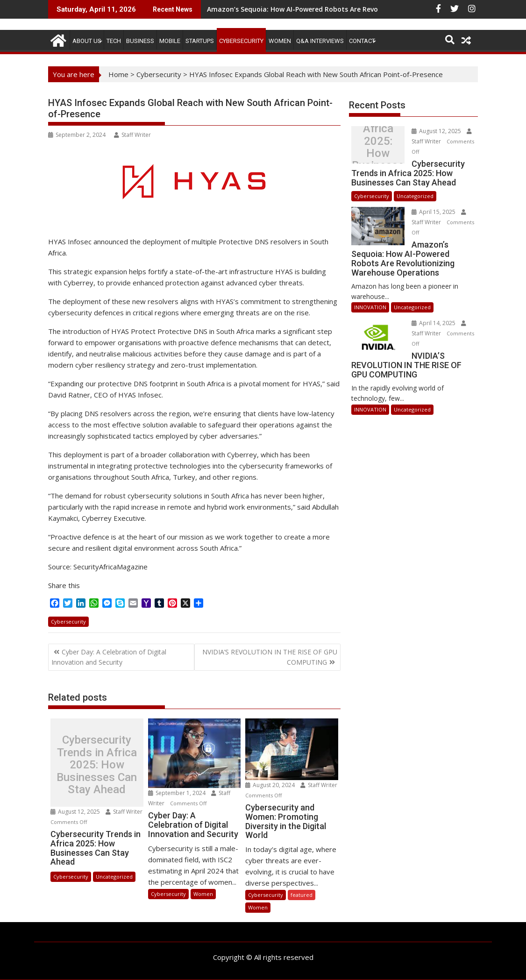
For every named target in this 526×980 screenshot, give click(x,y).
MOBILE (170, 41)
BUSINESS (140, 41)
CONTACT (362, 41)
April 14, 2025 (434, 323)
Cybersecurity (241, 41)
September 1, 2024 (178, 793)
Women (280, 41)
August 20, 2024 (271, 785)
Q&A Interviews (320, 41)
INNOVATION (370, 307)
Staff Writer (132, 135)
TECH (114, 41)
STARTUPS (200, 41)
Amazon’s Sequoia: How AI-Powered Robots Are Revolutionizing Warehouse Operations (349, 9)
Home (118, 74)
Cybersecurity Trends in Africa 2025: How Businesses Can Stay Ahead (97, 765)
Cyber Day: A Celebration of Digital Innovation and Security (109, 657)
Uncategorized (114, 877)
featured (302, 895)
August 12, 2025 (76, 812)
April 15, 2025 (434, 212)
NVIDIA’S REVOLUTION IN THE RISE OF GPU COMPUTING (270, 657)
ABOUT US (87, 41)
